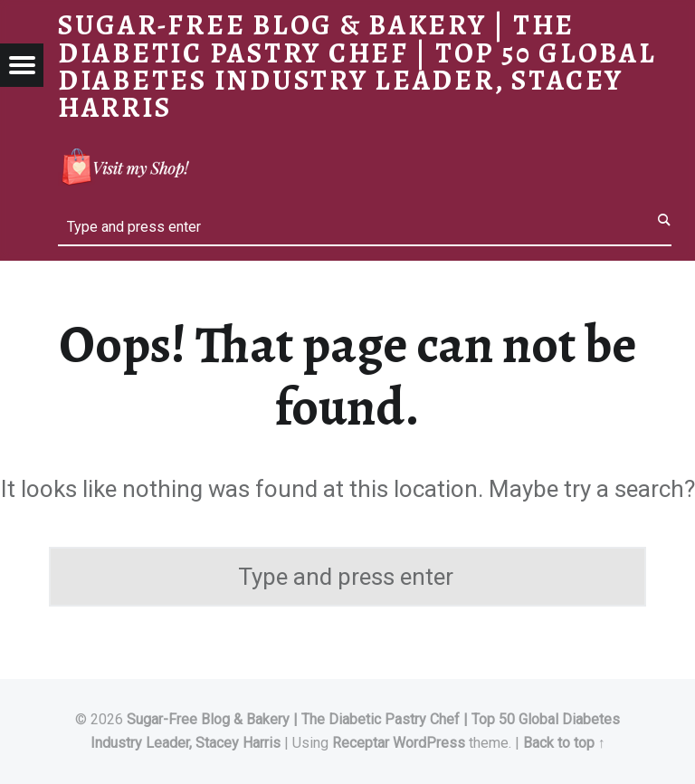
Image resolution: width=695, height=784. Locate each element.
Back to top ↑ (564, 743)
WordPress (429, 743)
